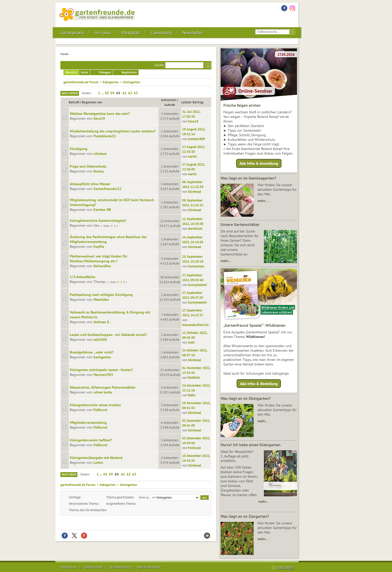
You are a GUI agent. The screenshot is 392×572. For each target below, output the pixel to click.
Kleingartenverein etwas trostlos (95, 405)
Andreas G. (102, 322)
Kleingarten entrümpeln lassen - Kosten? (101, 370)
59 (112, 93)
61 (125, 93)
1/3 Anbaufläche (83, 277)
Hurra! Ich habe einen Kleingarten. (251, 445)
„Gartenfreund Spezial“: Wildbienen (254, 325)
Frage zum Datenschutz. (88, 166)
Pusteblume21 (105, 136)
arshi (191, 342)
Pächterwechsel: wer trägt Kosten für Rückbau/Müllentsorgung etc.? (99, 259)
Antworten (169, 100)
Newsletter (193, 33)
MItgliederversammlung (88, 423)
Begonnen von (92, 102)
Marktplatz (131, 33)
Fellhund (100, 410)
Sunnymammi (197, 285)
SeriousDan (102, 266)
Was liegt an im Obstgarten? (246, 398)
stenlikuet (195, 228)
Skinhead (194, 192)
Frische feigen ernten (242, 105)
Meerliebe (101, 299)
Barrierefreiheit (149, 567)
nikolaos (100, 154)
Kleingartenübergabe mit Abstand (96, 458)
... (103, 93)
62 (130, 93)
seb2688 (100, 339)
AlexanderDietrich (195, 325)
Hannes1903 (103, 375)
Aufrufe (170, 105)
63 (136, 93)
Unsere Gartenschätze (240, 224)
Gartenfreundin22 (107, 189)
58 (107, 93)
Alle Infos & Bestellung (259, 383)
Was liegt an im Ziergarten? (245, 516)
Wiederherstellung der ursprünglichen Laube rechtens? (113, 131)
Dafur (192, 395)
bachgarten (102, 357)
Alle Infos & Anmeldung (259, 163)
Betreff (74, 102)
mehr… (263, 201)
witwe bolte (103, 392)
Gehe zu (144, 497)
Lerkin (98, 462)
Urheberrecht (120, 567)
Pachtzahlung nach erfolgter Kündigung (101, 295)
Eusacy (99, 171)
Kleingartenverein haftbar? (91, 440)
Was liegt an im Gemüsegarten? (248, 178)
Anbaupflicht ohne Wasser (90, 184)
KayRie (99, 247)
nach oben (285, 567)
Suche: (159, 65)
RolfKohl (194, 377)
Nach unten (70, 93)
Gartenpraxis (72, 33)
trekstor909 (196, 139)
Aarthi (192, 156)
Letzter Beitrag (194, 102)
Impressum (69, 567)
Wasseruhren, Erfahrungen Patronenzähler (103, 387)
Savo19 (99, 118)
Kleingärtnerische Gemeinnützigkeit (98, 221)
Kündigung (79, 149)
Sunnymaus (196, 266)
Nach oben (69, 474)
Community (162, 33)
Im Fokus (103, 33)
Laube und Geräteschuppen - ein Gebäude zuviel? (108, 335)
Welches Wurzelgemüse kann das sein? (100, 114)
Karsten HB (102, 210)
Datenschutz (94, 567)
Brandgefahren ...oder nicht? (92, 352)
